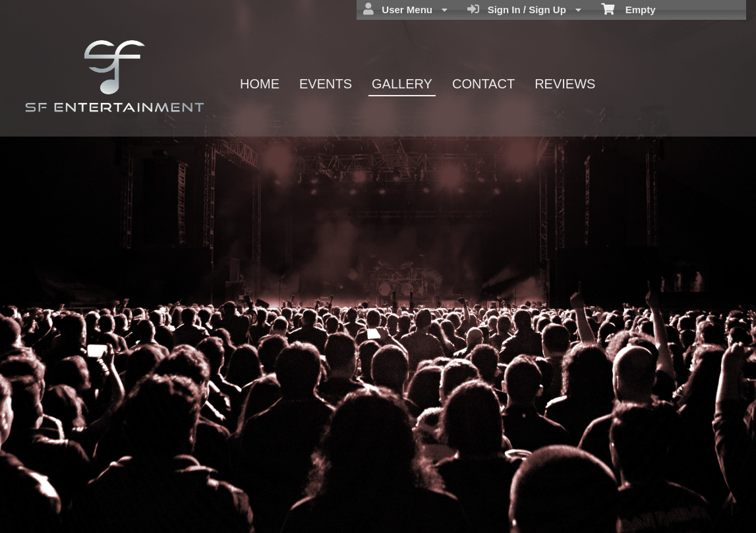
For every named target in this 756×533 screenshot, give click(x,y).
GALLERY (402, 84)
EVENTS (326, 84)
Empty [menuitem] (628, 9)
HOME (260, 84)
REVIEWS (565, 84)
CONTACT (483, 84)
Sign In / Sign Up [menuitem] (524, 9)
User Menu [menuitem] (405, 9)
